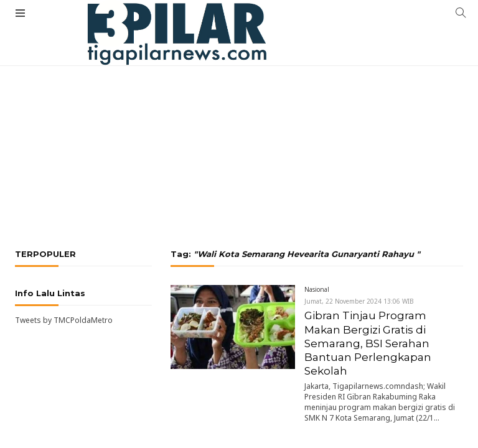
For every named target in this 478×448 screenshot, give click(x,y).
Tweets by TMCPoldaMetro (64, 320)
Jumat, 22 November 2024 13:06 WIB (359, 301)
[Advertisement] (239, 109)
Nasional (317, 289)
